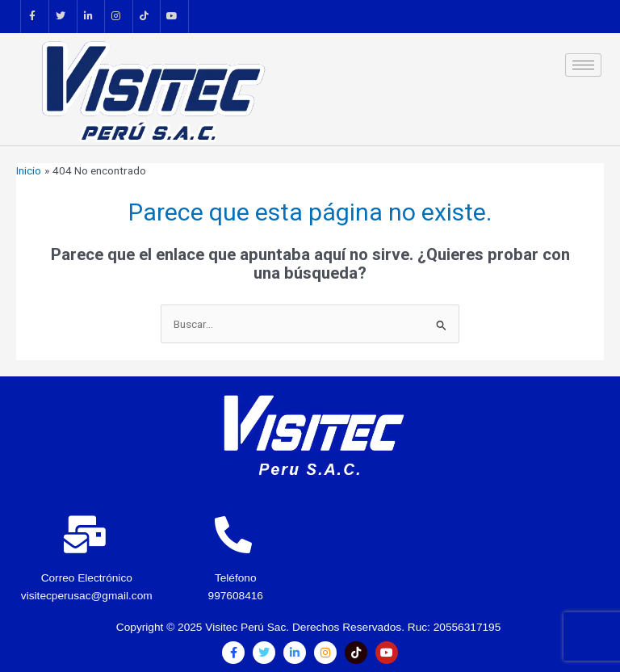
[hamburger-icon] (583, 65)
